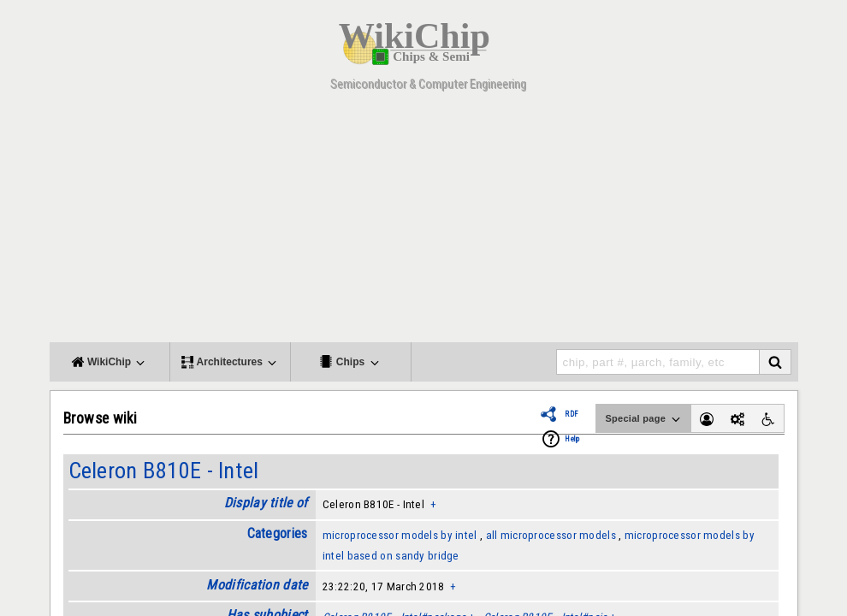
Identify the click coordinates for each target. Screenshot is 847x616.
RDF (572, 414)
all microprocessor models (551, 535)
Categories (278, 533)
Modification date (257, 585)
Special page (643, 419)
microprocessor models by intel (400, 535)
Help (572, 439)
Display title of (266, 503)
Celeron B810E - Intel (164, 471)
